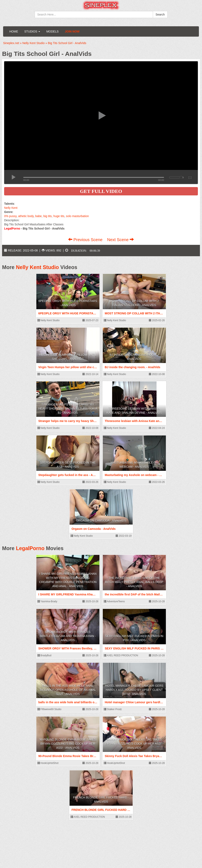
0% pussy (10, 216)
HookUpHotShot (48, 763)
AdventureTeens (114, 601)
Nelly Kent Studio (37, 267)
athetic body (26, 216)
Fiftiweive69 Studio (49, 709)
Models (52, 31)
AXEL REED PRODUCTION (121, 655)
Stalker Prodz (113, 709)
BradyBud (44, 655)
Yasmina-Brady (47, 601)
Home (14, 31)
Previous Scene (86, 240)
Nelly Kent (11, 208)
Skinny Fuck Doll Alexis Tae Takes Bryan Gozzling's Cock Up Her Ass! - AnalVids (134, 744)
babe (39, 216)
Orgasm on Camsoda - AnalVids (101, 521)
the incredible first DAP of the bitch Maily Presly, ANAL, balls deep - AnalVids (134, 582)
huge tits (59, 216)
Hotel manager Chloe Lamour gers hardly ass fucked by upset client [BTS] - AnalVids (134, 690)
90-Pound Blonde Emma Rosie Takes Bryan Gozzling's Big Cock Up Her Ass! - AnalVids (68, 744)
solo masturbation (78, 216)
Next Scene (121, 240)
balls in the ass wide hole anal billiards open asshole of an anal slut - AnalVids (68, 690)
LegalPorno (30, 548)
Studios (32, 31)
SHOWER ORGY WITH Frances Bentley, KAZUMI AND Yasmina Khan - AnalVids (68, 636)
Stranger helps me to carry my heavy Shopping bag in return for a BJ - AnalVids (68, 409)
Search (160, 14)
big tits (48, 216)
